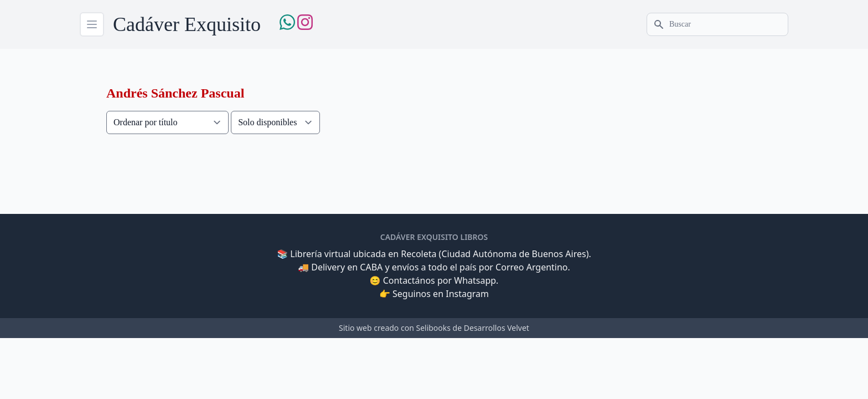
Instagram (467, 294)
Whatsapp (475, 280)
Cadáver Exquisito (187, 24)
